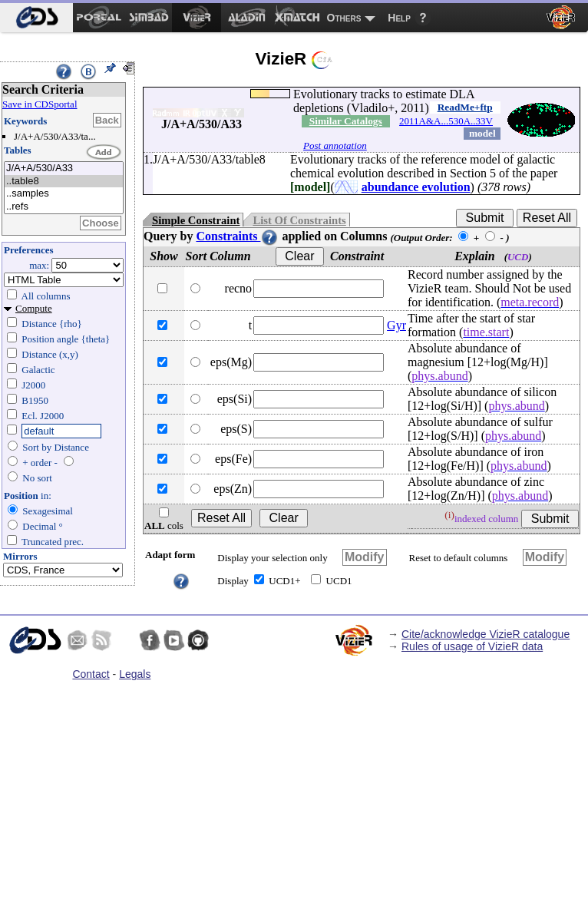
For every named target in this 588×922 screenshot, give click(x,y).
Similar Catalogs (346, 121)
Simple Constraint (196, 220)
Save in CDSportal (40, 104)
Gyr (396, 325)
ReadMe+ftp (465, 107)
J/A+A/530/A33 (64, 169)
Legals (135, 674)
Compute (34, 308)
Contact (91, 674)
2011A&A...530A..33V (446, 121)
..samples (64, 194)
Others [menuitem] (344, 18)
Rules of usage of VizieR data (472, 646)
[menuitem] (36, 18)
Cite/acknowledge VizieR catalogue (486, 634)
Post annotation (335, 145)
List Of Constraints (299, 220)
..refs (64, 207)
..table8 (64, 182)
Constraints (237, 236)
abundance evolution (416, 187)
